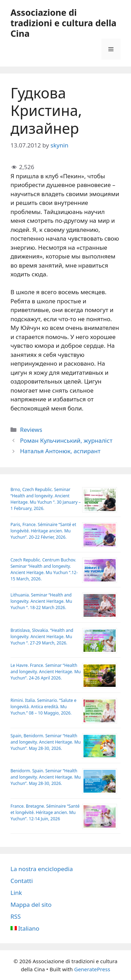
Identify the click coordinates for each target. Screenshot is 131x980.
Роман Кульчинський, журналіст (66, 440)
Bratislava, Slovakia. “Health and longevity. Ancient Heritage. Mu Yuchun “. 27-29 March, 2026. (42, 637)
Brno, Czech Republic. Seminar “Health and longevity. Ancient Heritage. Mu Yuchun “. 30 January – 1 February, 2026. (46, 499)
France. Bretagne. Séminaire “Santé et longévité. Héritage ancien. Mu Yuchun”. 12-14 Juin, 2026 (45, 812)
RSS (16, 916)
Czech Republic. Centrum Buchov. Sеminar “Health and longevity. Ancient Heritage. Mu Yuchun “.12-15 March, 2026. (44, 569)
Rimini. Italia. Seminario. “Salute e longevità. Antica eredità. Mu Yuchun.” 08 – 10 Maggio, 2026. (43, 707)
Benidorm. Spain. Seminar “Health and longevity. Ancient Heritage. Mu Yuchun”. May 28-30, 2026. (46, 777)
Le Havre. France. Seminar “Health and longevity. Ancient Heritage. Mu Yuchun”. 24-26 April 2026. (46, 672)
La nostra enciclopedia (42, 869)
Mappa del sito (31, 905)
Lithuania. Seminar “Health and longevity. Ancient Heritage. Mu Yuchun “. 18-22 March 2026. (41, 601)
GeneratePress (92, 969)
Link (16, 893)
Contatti (22, 881)
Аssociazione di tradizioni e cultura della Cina (63, 23)
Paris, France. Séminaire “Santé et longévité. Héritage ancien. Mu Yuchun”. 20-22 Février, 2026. (43, 531)
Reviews (31, 430)
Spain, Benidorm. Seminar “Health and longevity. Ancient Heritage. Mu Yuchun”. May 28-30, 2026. (46, 742)
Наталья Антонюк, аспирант (60, 451)
